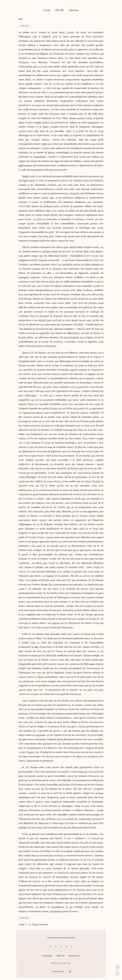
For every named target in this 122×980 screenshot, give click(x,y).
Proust (47, 10)
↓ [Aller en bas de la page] (117, 973)
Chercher (74, 10)
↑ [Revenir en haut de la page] (117, 967)
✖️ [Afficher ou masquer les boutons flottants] (70, 971)
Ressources (74, 956)
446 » (27, 26)
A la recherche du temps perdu (61, 938)
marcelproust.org (62, 963)
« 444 (21, 26)
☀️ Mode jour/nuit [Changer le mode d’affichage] (57, 971)
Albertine (61, 956)
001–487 (60, 10)
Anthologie (47, 956)
